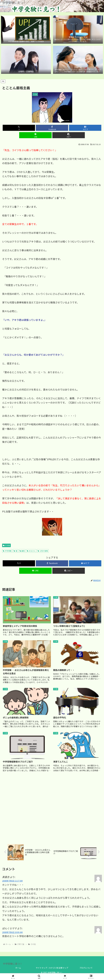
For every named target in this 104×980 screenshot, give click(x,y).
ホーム (18, 968)
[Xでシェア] (19, 128)
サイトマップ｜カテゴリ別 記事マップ (52, 968)
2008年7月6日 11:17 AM (12, 881)
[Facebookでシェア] (52, 128)
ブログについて (86, 968)
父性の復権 (43, 551)
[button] (69, 135)
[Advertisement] (52, 808)
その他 (6, 545)
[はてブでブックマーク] (85, 128)
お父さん (31, 551)
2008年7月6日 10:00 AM (12, 932)
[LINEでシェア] (35, 135)
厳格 (22, 551)
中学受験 (7, 551)
